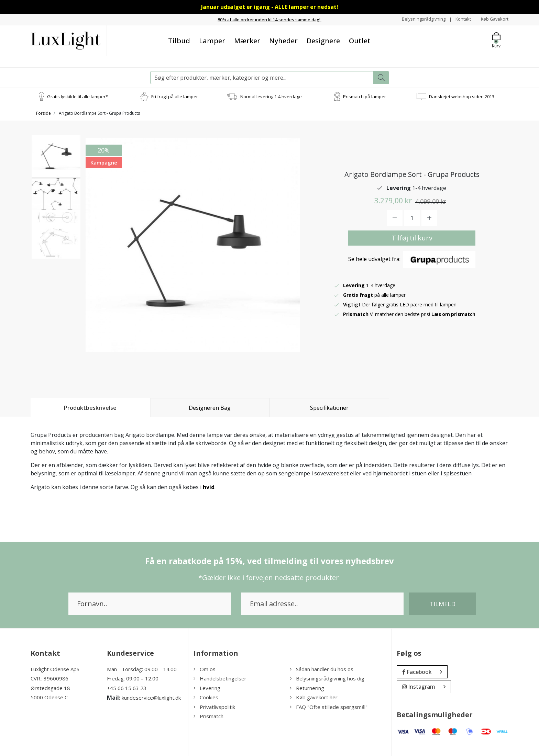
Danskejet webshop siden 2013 (462, 96)
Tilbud (179, 40)
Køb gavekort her (314, 697)
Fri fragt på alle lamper (175, 96)
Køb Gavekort (493, 19)
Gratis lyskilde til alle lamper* (78, 96)
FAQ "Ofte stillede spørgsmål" (329, 707)
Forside (43, 113)
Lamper (212, 40)
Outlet (360, 40)
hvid (209, 487)
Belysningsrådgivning (417, 19)
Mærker (247, 40)
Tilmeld (442, 603)
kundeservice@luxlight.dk (151, 698)
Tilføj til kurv (412, 238)
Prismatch (208, 716)
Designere (323, 40)
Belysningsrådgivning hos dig (327, 678)
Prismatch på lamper (365, 96)
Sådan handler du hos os (322, 669)
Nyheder (283, 40)
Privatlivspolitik (214, 707)
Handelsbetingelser (220, 678)
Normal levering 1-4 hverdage (271, 96)
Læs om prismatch (454, 314)
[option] (56, 162)
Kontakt (459, 19)
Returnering (307, 688)
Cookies (206, 697)
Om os (205, 669)
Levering (207, 688)
